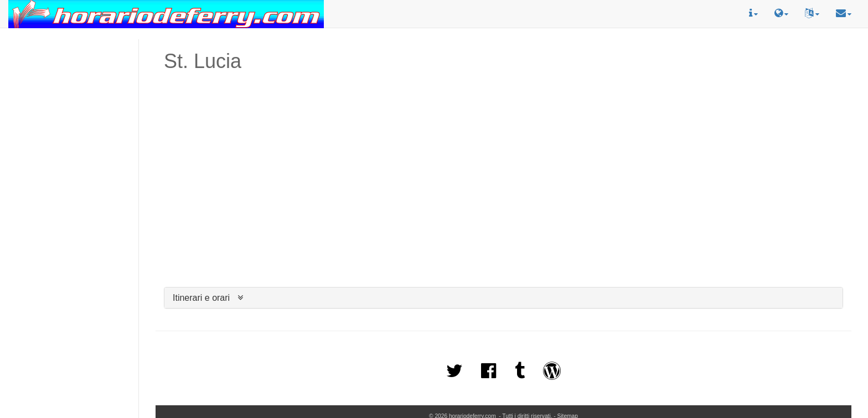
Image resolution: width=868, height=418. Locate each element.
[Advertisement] (69, 89)
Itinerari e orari (201, 298)
